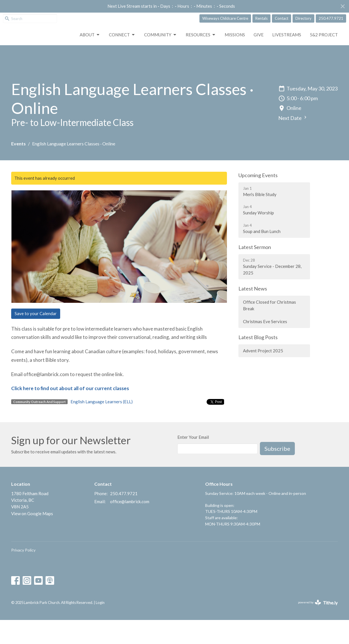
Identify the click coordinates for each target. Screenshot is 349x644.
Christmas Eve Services (265, 345)
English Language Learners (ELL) (102, 426)
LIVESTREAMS (287, 59)
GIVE (259, 59)
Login (100, 627)
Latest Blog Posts (258, 361)
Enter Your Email (193, 461)
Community (161, 59)
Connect (122, 59)
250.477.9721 (331, 18)
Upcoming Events (258, 199)
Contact (282, 18)
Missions (235, 59)
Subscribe (277, 473)
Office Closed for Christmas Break (269, 329)
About (90, 59)
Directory (303, 18)
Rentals (261, 18)
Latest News (253, 313)
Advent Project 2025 (263, 375)
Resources (201, 59)
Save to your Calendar (36, 338)
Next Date (293, 142)
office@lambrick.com (130, 526)
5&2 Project (324, 59)
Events (18, 168)
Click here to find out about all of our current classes (70, 413)
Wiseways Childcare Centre (225, 18)
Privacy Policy (23, 574)
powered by (318, 627)
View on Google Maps (32, 538)
